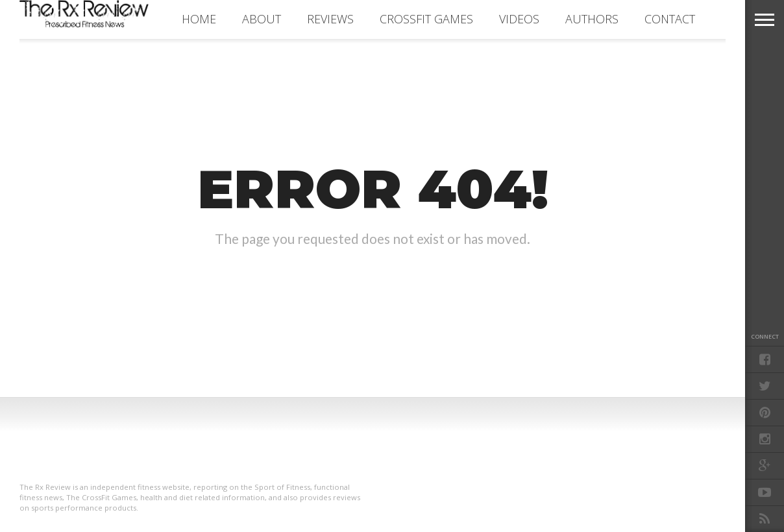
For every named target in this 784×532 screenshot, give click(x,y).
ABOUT (262, 19)
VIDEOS (519, 19)
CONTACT (670, 19)
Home (199, 19)
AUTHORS (592, 19)
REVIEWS (330, 19)
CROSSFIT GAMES (426, 19)
